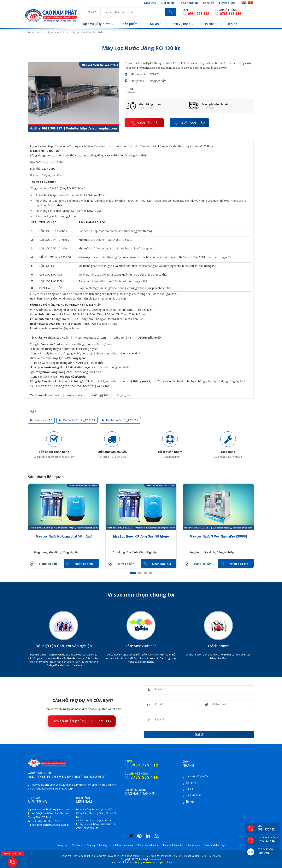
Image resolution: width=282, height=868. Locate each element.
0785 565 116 (228, 14)
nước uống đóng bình (87, 372)
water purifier (75, 395)
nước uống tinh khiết (58, 367)
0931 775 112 (196, 14)
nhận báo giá (144, 123)
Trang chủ (149, 3)
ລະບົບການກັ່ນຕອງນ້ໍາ (150, 338)
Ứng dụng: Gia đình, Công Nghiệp (57, 552)
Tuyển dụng (227, 3)
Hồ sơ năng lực (188, 3)
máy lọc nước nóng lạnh (68, 358)
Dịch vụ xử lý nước (97, 24)
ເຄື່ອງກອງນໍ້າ (123, 395)
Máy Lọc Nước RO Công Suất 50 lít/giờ (64, 536)
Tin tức (208, 24)
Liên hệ (232, 24)
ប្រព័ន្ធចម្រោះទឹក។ (122, 338)
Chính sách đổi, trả (148, 845)
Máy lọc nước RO (55, 32)
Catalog (209, 3)
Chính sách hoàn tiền (173, 845)
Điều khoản (194, 845)
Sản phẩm (130, 24)
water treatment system (91, 338)
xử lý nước (75, 363)
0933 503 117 (57, 324)
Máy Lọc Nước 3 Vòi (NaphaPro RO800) (218, 536)
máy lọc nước (53, 353)
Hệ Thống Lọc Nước (56, 338)
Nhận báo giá (84, 564)
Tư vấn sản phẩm (189, 123)
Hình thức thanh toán (123, 845)
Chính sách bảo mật (214, 845)
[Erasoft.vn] (166, 862)
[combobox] (92, 11)
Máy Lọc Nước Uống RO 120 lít (77, 420)
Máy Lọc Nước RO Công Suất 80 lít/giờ (141, 536)
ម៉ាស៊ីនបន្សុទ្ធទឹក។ (100, 395)
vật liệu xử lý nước (73, 377)
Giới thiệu (167, 3)
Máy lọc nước (52, 395)
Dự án (154, 24)
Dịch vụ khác (181, 24)
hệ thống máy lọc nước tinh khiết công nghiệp (70, 349)
